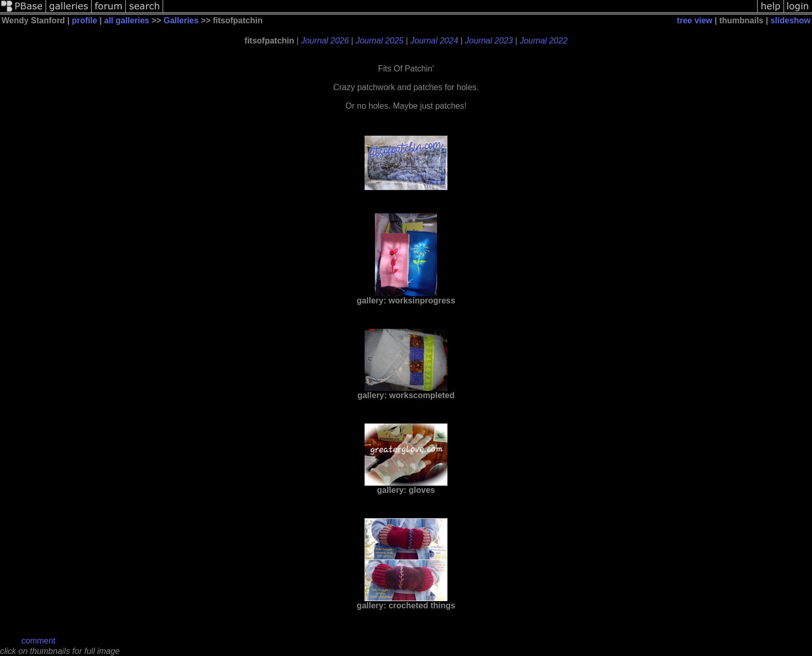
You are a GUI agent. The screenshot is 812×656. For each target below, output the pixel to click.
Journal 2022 (543, 41)
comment (38, 641)
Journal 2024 (434, 41)
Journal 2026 (325, 41)
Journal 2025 (380, 41)
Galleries (181, 20)
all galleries (127, 20)
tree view (694, 20)
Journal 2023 (489, 41)
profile (85, 20)
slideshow (791, 20)
